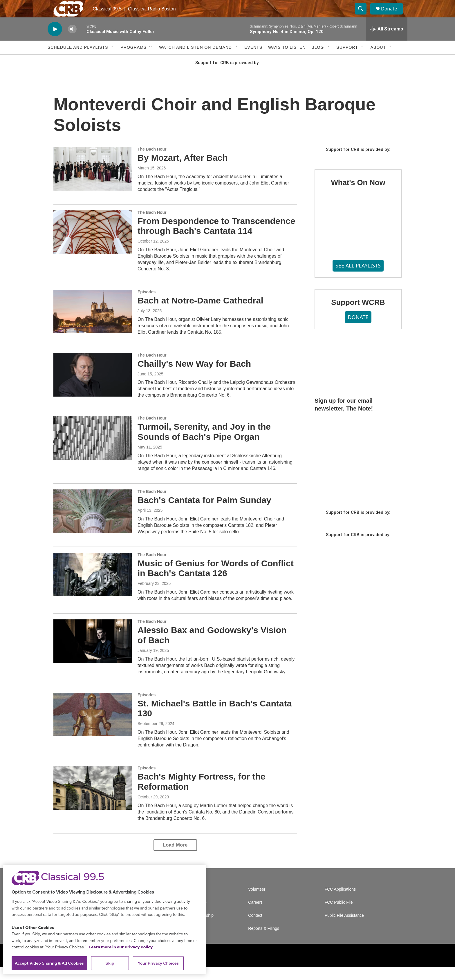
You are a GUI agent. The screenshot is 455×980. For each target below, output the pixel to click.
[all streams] (387, 42)
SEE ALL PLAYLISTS (358, 279)
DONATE (358, 330)
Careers (255, 915)
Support (347, 60)
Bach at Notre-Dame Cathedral (200, 313)
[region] (104, 920)
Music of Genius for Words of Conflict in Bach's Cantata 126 (216, 581)
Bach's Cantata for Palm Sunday (204, 513)
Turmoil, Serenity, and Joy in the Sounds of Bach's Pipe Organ (204, 445)
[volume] (72, 42)
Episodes (147, 305)
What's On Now (358, 196)
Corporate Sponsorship (193, 929)
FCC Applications (340, 902)
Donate (393, 15)
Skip (110, 963)
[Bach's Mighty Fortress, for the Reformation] (93, 801)
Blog (318, 60)
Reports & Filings (264, 942)
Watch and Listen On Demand (195, 60)
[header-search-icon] (363, 15)
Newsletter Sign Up (189, 915)
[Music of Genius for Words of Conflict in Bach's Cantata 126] (93, 587)
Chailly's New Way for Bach (194, 377)
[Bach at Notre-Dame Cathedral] (93, 325)
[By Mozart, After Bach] (93, 182)
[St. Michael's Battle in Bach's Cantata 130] (93, 728)
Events (253, 60)
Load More (175, 858)
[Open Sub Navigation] (112, 60)
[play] (55, 42)
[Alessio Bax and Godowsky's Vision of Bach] (93, 654)
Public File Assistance (344, 929)
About (378, 60)
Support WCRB (358, 315)
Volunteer (257, 902)
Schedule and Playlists (78, 60)
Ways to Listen (287, 60)
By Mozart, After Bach (183, 171)
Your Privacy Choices (158, 963)
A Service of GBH (188, 902)
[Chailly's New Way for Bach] (93, 388)
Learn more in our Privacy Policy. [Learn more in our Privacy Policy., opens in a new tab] (121, 947)
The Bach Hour (152, 162)
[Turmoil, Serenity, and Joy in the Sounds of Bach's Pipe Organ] (93, 451)
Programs (133, 60)
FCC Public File (339, 915)
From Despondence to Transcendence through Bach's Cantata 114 (216, 239)
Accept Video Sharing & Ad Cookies (49, 963)
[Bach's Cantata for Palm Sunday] (93, 524)
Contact (255, 929)
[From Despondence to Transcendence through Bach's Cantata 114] (93, 245)
